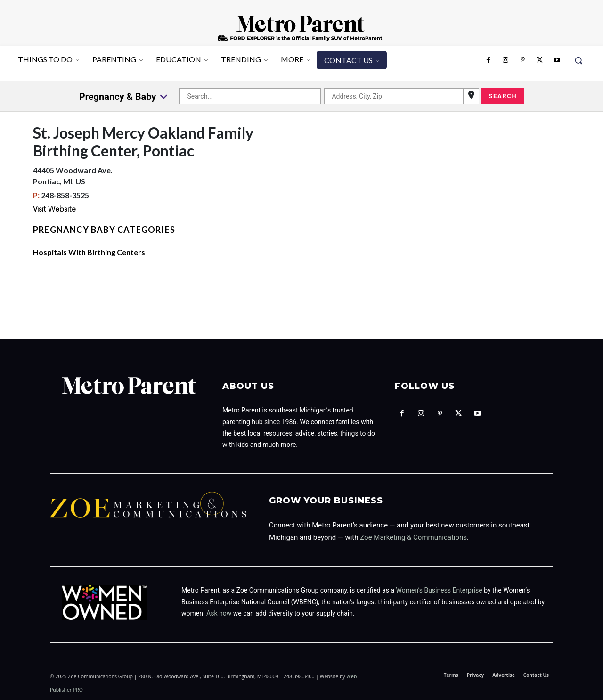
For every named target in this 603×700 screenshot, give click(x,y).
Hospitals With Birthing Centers (89, 252)
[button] (579, 60)
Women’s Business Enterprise (439, 590)
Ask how (219, 613)
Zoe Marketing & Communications (413, 537)
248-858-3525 (65, 195)
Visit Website (54, 210)
